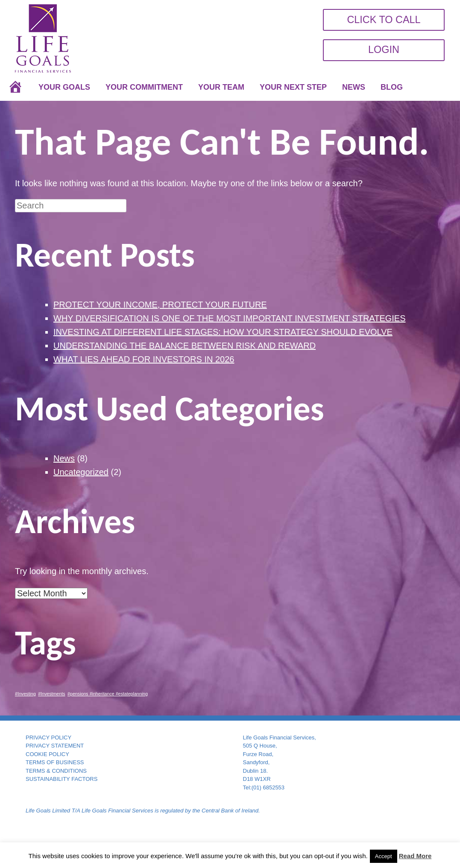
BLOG (392, 87)
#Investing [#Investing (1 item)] (25, 694)
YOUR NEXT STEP (293, 87)
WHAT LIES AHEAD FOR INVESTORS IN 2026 (144, 359)
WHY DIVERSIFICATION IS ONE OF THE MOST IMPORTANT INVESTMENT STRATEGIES (230, 318)
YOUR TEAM (221, 87)
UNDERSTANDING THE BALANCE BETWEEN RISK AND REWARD (185, 346)
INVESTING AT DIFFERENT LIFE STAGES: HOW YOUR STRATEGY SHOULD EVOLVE (223, 332)
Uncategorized (81, 472)
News (64, 458)
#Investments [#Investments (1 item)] (51, 694)
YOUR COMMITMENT (144, 87)
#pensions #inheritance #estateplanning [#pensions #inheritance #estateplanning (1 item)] (108, 694)
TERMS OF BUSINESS (55, 762)
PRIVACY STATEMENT (55, 746)
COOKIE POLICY (47, 754)
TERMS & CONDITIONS (56, 771)
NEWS (354, 87)
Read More (415, 856)
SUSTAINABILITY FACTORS (62, 779)
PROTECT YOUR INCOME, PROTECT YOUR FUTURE (160, 305)
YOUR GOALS (64, 87)
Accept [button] (384, 856)
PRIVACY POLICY (48, 738)
